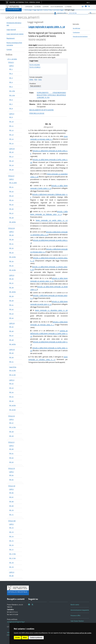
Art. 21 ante (13, 183)
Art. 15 (11, 143)
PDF (36, 80)
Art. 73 (11, 532)
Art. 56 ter (12, 410)
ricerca (46, 10)
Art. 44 (11, 318)
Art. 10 (11, 122)
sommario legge (58, 10)
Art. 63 (11, 462)
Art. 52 (11, 384)
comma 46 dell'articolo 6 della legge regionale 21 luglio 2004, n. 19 (49, 333)
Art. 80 (11, 576)
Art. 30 (11, 239)
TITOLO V (11, 442)
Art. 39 (11, 296)
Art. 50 (11, 357)
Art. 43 (11, 314)
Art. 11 (11, 126)
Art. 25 (11, 205)
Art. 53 (11, 388)
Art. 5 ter (12, 95)
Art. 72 (11, 528)
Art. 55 (11, 397)
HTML (31, 80)
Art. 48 (11, 340)
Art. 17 (11, 156)
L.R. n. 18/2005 (12, 59)
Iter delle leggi (77, 28)
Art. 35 (11, 266)
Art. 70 (11, 510)
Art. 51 (11, 362)
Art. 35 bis (12, 270)
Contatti (9, 49)
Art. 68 (11, 501)
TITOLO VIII (12, 521)
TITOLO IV (11, 416)
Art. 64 (11, 475)
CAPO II (12, 114)
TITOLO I (11, 62)
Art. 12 (11, 130)
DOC (40, 80)
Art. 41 (11, 305)
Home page (28, 10)
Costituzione (76, 32)
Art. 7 (11, 104)
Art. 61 (11, 453)
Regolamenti (11, 38)
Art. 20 (11, 170)
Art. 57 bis (12, 427)
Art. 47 (11, 336)
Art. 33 (11, 253)
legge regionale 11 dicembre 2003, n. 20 (51, 310)
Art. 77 (11, 549)
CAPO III (12, 149)
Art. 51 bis (12, 370)
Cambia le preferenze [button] (36, 638)
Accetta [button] (18, 638)
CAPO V (12, 380)
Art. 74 (11, 536)
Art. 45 (11, 327)
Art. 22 (11, 191)
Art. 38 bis (12, 292)
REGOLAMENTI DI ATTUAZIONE (41, 110)
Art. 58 (11, 432)
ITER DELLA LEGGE (37, 113)
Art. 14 (11, 139)
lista (50, 10)
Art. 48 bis (12, 344)
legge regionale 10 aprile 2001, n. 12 (52, 220)
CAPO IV (12, 350)
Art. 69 (11, 506)
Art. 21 (11, 187)
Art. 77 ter (12, 558)
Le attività (46, 7)
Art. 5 (11, 87)
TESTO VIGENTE (35, 65)
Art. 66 (11, 493)
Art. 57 (11, 423)
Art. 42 (11, 309)
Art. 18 (11, 161)
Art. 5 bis (12, 91)
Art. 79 (11, 567)
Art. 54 (11, 392)
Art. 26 (11, 209)
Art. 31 (11, 244)
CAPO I (11, 66)
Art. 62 (11, 458)
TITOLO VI (11, 469)
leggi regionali (38, 10)
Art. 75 (11, 541)
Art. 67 (11, 497)
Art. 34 (11, 261)
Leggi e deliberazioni (57, 7)
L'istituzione (29, 7)
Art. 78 (11, 563)
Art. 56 (11, 401)
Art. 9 (11, 117)
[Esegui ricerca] (90, 13)
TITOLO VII (12, 486)
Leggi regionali (11, 30)
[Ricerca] (78, 13)
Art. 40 (11, 301)
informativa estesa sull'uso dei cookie (79, 633)
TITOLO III (11, 228)
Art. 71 (11, 515)
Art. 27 (11, 213)
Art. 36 (11, 279)
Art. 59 (11, 436)
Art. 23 (11, 196)
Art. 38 (11, 287)
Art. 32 (11, 248)
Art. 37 (11, 283)
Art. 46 (11, 331)
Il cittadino (68, 7)
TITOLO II (11, 176)
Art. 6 (11, 100)
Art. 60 (11, 449)
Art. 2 (11, 74)
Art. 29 (11, 235)
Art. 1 (11, 69)
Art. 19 (11, 165)
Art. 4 (11, 82)
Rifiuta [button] (25, 638)
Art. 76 (11, 545)
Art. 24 (11, 200)
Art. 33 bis (12, 257)
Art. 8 (11, 108)
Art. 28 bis (12, 222)
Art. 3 (11, 78)
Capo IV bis (13, 367)
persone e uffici (60, 13)
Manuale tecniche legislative (80, 37)
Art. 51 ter (12, 375)
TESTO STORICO (35, 67)
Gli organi (38, 7)
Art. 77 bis (12, 554)
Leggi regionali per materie (15, 34)
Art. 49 (11, 353)
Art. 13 (11, 135)
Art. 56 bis (12, 405)
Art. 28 (11, 218)
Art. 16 (11, 152)
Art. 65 (11, 480)
